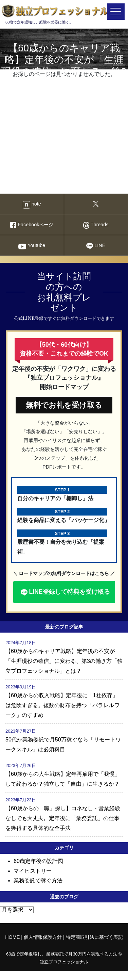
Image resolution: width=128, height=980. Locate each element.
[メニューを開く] (116, 12)
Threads (96, 225)
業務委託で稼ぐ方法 (38, 880)
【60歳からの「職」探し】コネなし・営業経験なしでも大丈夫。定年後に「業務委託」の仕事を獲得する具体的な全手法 (63, 818)
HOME (12, 937)
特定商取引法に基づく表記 (94, 937)
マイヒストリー (33, 871)
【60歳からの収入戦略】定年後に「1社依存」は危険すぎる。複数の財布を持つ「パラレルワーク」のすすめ (62, 705)
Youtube (32, 247)
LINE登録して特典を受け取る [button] (65, 592)
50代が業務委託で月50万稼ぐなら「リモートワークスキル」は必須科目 (63, 745)
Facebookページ (32, 225)
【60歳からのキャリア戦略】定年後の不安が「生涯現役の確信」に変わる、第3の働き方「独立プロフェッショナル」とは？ (64, 661)
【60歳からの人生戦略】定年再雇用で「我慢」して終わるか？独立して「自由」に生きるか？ (63, 779)
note (32, 205)
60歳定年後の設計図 (38, 861)
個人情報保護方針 (43, 937)
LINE (96, 246)
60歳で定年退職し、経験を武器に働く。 (58, 14)
